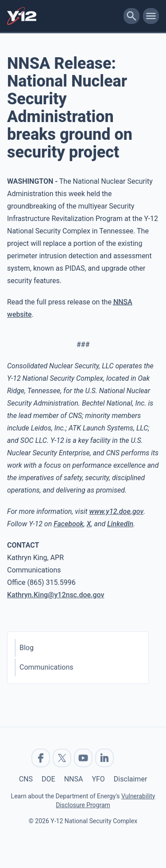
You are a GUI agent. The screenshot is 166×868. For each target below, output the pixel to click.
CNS (26, 779)
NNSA (74, 779)
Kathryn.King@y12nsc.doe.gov (56, 595)
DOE (48, 779)
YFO (98, 779)
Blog (27, 648)
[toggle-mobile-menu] (151, 16)
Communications (46, 667)
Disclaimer (130, 779)
